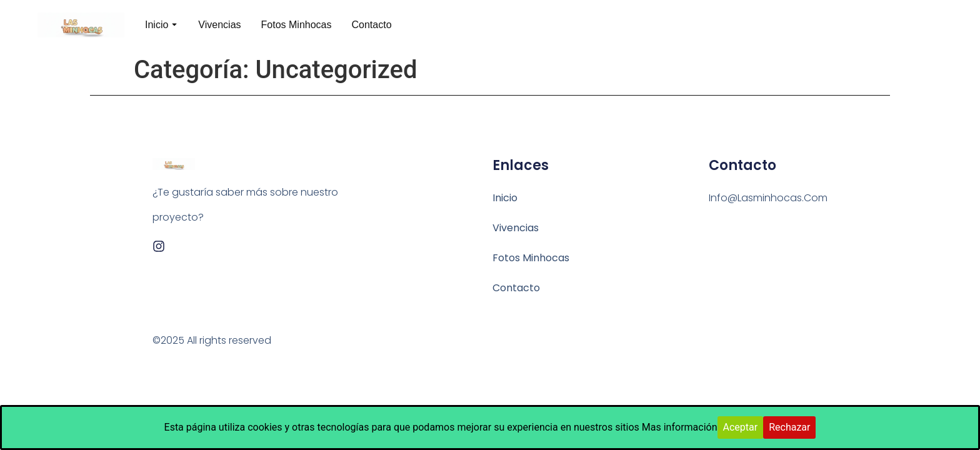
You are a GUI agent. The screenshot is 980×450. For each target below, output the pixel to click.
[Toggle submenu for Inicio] (173, 25)
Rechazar (789, 427)
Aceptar (741, 427)
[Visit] (937, 25)
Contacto (371, 25)
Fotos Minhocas (297, 25)
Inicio (157, 25)
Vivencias (219, 25)
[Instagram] (159, 246)
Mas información (680, 427)
